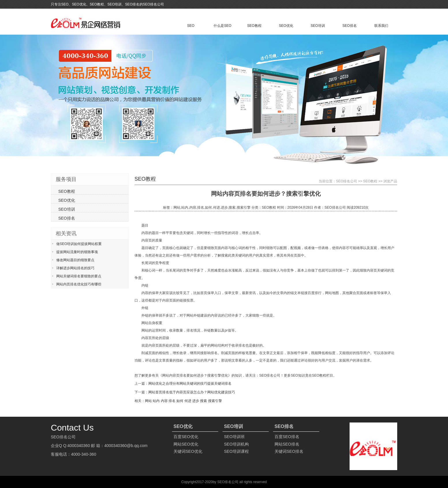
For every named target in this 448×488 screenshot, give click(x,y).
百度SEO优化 (186, 437)
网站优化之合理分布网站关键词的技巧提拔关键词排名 (190, 384)
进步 (196, 401)
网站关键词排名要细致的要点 (79, 276)
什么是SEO (222, 26)
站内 (156, 401)
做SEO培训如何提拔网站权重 (79, 244)
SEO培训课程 (236, 451)
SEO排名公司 (347, 181)
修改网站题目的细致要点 (75, 260)
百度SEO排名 (287, 437)
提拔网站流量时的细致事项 (77, 252)
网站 (148, 401)
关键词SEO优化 (188, 451)
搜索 (204, 401)
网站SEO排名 (287, 444)
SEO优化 (286, 26)
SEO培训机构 (236, 444)
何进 (188, 401)
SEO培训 (318, 26)
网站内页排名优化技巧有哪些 (79, 284)
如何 (180, 401)
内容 (164, 401)
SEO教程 (254, 26)
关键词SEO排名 (289, 451)
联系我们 (381, 26)
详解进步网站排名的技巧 (75, 268)
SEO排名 (349, 26)
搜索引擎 (215, 401)
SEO (191, 26)
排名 (172, 401)
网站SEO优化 (186, 444)
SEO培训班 (234, 437)
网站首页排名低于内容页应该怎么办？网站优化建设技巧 (192, 392)
